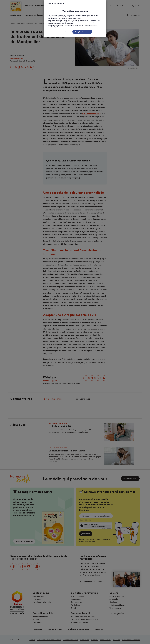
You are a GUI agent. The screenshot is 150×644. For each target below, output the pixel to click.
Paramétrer (65, 32)
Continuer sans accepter (56, 3)
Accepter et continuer (82, 32)
